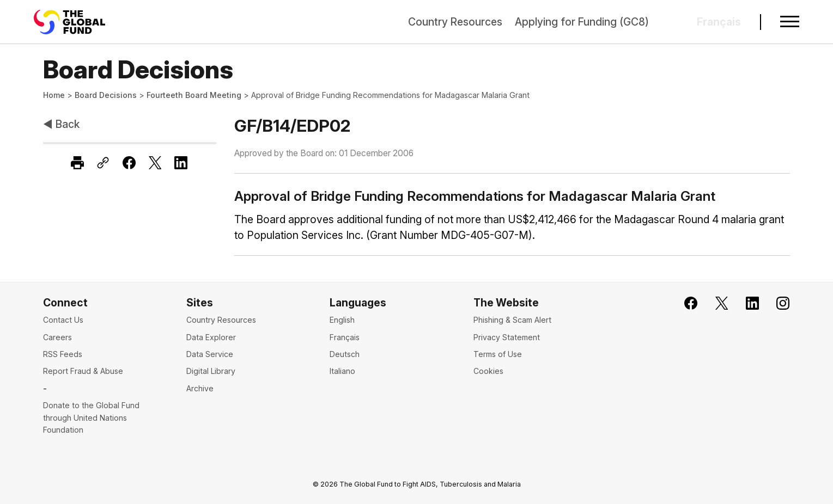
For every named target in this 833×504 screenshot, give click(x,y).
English (342, 320)
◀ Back (61, 124)
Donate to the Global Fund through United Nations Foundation (91, 417)
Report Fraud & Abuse (83, 371)
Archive (200, 388)
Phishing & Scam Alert (512, 320)
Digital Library (211, 371)
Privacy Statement (507, 337)
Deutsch (345, 354)
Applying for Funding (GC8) (582, 22)
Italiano (342, 371)
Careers (57, 337)
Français (345, 337)
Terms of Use (498, 354)
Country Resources (455, 22)
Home (54, 95)
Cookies (488, 371)
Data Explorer (211, 337)
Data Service (210, 354)
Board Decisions (106, 95)
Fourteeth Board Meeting (194, 95)
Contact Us (63, 320)
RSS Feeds (63, 354)
